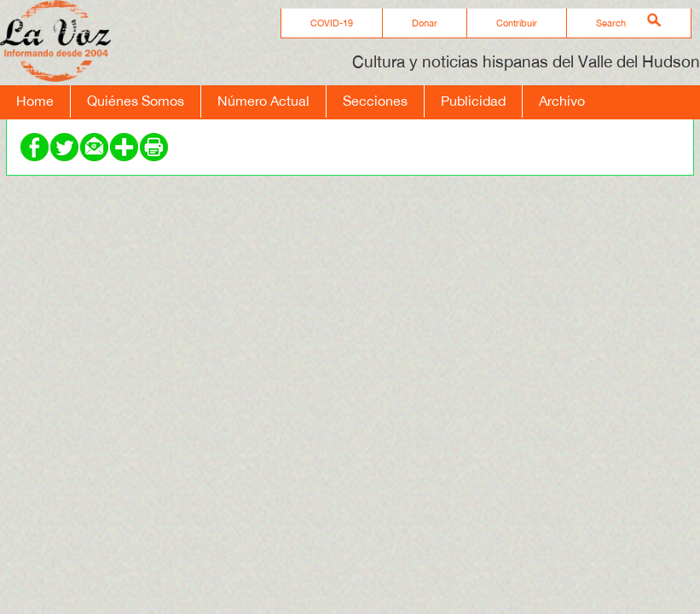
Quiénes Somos (136, 101)
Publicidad (473, 101)
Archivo (562, 101)
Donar (425, 23)
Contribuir (517, 23)
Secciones (375, 101)
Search (611, 23)
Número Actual (263, 101)
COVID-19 (332, 23)
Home (35, 101)
